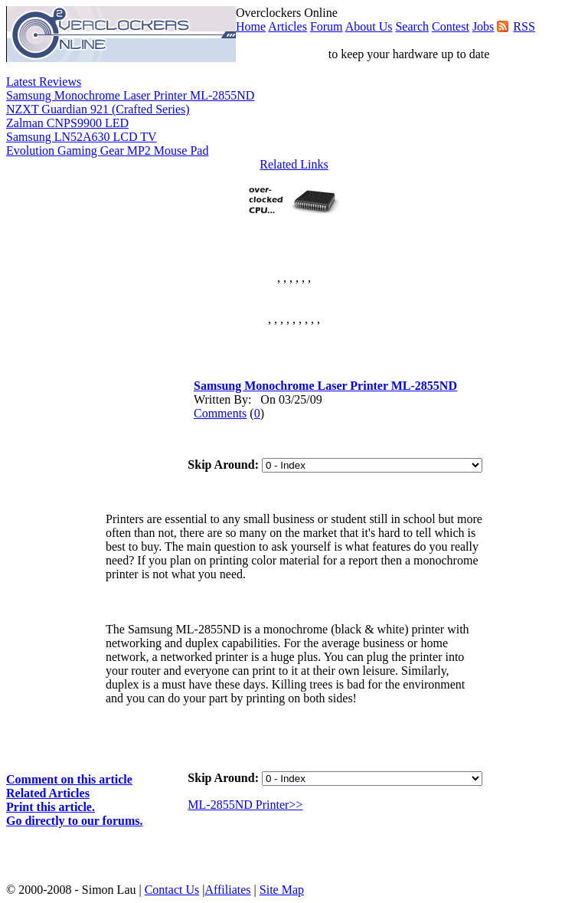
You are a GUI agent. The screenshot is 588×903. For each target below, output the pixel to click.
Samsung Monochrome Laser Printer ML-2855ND (130, 95)
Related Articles (48, 793)
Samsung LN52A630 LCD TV (82, 137)
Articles (287, 26)
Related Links (294, 164)
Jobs (483, 26)
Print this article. (51, 807)
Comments (220, 413)
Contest (451, 26)
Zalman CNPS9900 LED (67, 123)
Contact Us (172, 890)
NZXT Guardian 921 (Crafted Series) (98, 109)
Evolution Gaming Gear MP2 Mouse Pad (107, 150)
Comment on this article (69, 779)
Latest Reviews (44, 82)
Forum (327, 26)
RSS (524, 26)
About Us (369, 26)
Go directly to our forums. (75, 821)
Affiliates (227, 890)
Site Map (282, 890)
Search (412, 26)
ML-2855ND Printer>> (245, 805)
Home (251, 26)
